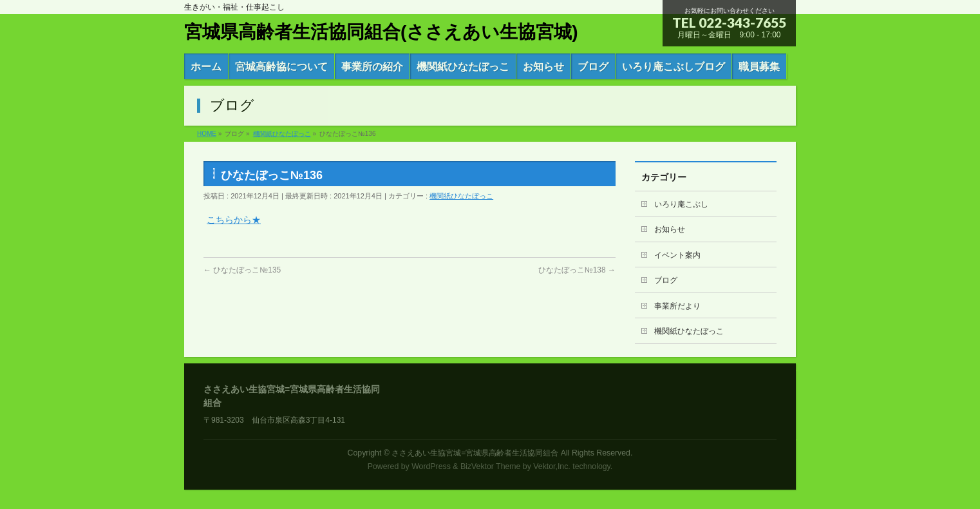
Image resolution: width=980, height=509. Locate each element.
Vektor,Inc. (552, 466)
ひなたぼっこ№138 (577, 270)
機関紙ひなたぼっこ (461, 196)
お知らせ (670, 229)
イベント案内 (677, 255)
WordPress (431, 466)
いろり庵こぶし (681, 204)
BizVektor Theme (491, 466)
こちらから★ (234, 220)
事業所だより (677, 306)
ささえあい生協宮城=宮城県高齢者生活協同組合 (475, 453)
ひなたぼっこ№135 (242, 270)
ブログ (666, 280)
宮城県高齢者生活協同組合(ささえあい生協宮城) (381, 32)
